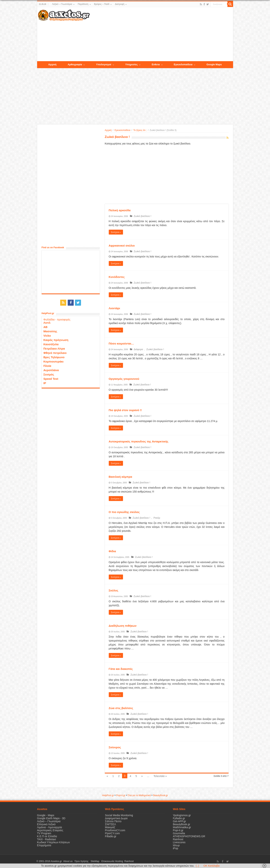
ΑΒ (46, 326)
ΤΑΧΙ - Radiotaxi (47, 839)
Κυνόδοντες (117, 277)
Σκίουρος (115, 747)
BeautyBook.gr (181, 824)
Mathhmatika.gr (182, 827)
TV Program (44, 833)
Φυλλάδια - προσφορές (57, 319)
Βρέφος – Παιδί (102, 4)
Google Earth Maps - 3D (51, 818)
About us (67, 861)
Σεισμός (49, 374)
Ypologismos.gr (182, 815)
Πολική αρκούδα (120, 210)
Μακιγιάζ (110, 827)
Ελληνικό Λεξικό (46, 824)
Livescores (179, 842)
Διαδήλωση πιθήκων (123, 626)
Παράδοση (83, 4)
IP (45, 382)
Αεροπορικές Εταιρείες (50, 830)
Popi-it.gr (121, 795)
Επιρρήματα (44, 845)
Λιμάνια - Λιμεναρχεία (50, 827)
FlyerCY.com (112, 833)
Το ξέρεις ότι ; (140, 130)
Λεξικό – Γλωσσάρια (62, 4)
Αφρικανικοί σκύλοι (122, 246)
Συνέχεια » (116, 232)
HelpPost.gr (108, 795)
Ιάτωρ (176, 845)
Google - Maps (46, 815)
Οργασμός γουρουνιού (124, 379)
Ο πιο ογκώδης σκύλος (124, 512)
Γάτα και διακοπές (121, 669)
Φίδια (112, 551)
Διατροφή (120, 4)
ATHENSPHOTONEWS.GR (189, 836)
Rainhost (178, 839)
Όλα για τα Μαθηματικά (139, 795)
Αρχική (108, 130)
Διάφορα (137, 349)
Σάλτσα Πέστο (113, 821)
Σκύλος (114, 590)
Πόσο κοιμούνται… (121, 343)
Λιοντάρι (114, 308)
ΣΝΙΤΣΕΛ (111, 824)
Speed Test (51, 378)
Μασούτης (50, 331)
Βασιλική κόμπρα (120, 477)
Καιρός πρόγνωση (56, 339)
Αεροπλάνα (51, 369)
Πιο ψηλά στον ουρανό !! (125, 410)
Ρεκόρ (154, 518)
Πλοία (47, 365)
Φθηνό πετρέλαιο (55, 352)
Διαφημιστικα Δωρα (116, 818)
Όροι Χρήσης (79, 861)
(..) (197, 866)
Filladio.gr (111, 836)
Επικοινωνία (103, 861)
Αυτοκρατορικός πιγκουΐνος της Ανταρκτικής (139, 441)
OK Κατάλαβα (211, 866)
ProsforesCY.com (115, 830)
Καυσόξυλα (51, 343)
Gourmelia (179, 833)
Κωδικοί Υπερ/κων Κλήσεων (54, 842)
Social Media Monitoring (119, 815)
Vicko (47, 335)
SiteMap (91, 861)
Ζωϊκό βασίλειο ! (142, 216)
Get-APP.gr (179, 821)
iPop (175, 848)
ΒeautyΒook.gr (161, 795)
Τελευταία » (160, 776)
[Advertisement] (161, 34)
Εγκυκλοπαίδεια (122, 130)
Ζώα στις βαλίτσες (121, 708)
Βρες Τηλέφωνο (54, 356)
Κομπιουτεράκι (54, 361)
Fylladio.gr (179, 818)
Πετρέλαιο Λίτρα (54, 348)
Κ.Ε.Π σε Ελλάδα (47, 836)
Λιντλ (47, 322)
